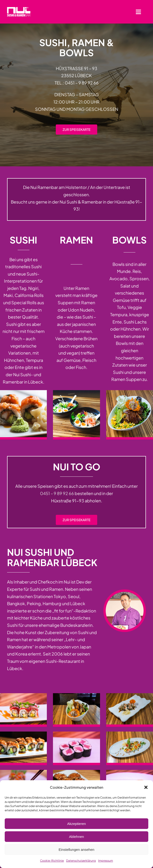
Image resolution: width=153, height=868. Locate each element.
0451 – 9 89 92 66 (82, 83)
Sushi (23, 240)
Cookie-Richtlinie (52, 861)
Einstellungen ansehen (76, 850)
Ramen (76, 240)
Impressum (106, 861)
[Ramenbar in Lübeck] (76, 392)
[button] (146, 787)
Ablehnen (76, 837)
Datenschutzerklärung (81, 861)
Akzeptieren (76, 824)
